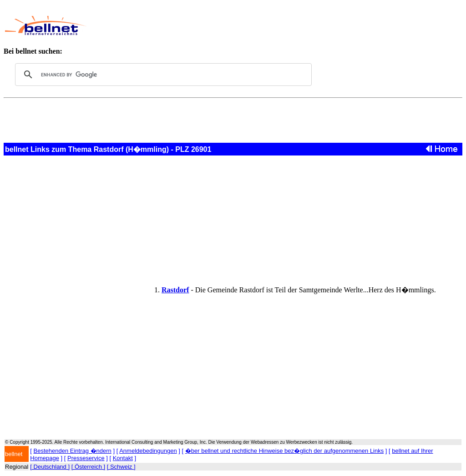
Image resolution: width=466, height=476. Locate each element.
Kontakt (123, 458)
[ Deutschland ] (50, 467)
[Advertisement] (262, 25)
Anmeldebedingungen (148, 451)
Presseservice (86, 458)
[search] (162, 75)
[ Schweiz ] (121, 467)
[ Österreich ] (88, 467)
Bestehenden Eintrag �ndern (73, 451)
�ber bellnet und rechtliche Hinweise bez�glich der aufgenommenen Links (284, 451)
